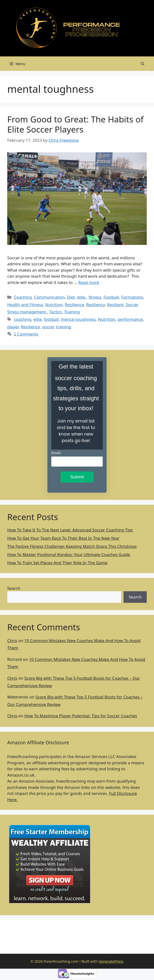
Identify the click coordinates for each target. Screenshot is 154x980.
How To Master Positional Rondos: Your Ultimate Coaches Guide (69, 554)
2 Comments (26, 334)
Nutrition (54, 305)
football (51, 319)
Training (72, 312)
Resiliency (95, 305)
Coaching (23, 297)
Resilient (115, 305)
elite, (82, 297)
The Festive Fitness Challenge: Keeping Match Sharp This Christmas (72, 546)
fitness (95, 297)
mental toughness (78, 319)
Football (111, 297)
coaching (22, 319)
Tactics (56, 312)
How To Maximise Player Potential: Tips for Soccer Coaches (81, 716)
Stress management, (27, 312)
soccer (48, 327)
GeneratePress (111, 961)
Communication (49, 297)
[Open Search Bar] (143, 64)
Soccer (132, 305)
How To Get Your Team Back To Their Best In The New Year (63, 538)
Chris (12, 641)
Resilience (74, 305)
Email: (56, 453)
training (64, 327)
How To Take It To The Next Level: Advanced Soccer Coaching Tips (70, 530)
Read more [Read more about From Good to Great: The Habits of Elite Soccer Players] (89, 282)
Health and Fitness (25, 305)
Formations (132, 297)
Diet (71, 297)
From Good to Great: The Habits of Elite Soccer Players (75, 124)
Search (14, 588)
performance (130, 319)
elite (37, 319)
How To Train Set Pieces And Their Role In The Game (57, 563)
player (13, 327)
